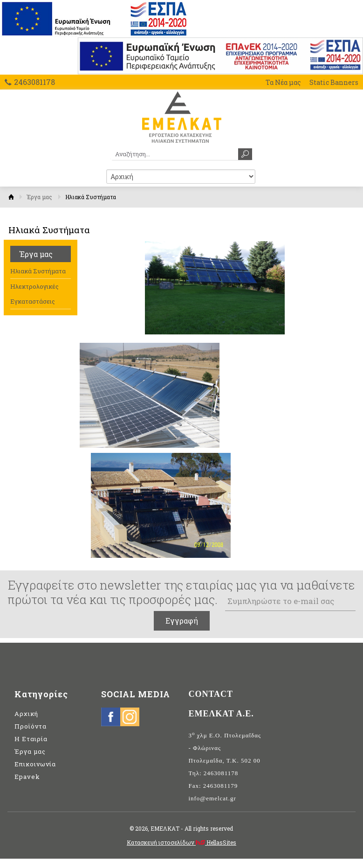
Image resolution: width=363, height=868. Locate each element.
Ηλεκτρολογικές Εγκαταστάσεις (34, 294)
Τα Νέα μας (283, 82)
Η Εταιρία (31, 739)
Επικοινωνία (35, 764)
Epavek (27, 777)
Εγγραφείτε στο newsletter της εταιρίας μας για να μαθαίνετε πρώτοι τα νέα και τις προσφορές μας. (181, 592)
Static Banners (334, 82)
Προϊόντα (31, 726)
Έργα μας (39, 197)
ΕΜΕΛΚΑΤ (181, 117)
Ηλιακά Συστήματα (38, 271)
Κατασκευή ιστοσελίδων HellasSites (181, 842)
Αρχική (11, 197)
